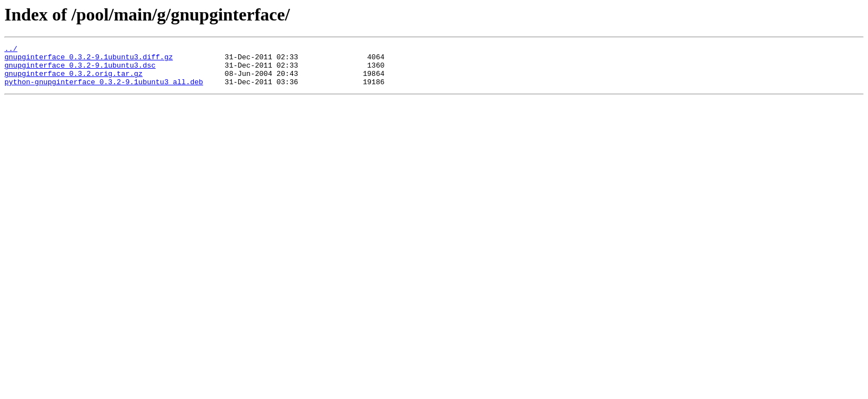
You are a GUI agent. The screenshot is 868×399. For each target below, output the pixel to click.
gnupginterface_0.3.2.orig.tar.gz (74, 80)
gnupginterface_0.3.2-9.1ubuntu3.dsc (80, 70)
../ (11, 50)
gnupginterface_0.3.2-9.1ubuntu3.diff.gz (89, 60)
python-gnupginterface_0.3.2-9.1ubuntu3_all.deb (104, 90)
